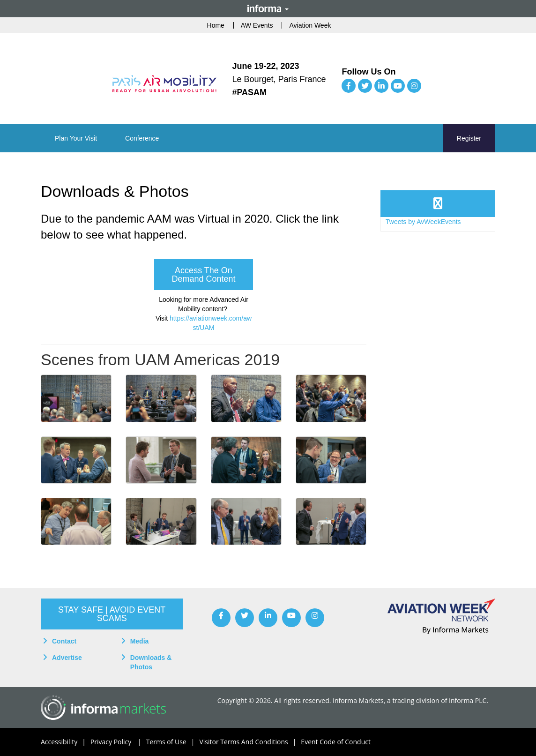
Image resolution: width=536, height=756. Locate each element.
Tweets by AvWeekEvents (423, 222)
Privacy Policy (118, 742)
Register (469, 138)
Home (216, 25)
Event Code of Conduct (336, 742)
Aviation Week (310, 25)
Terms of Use (173, 742)
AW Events (257, 25)
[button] (76, 138)
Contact (64, 641)
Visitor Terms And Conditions (250, 742)
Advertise (67, 658)
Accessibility (66, 742)
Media (140, 641)
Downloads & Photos (151, 662)
